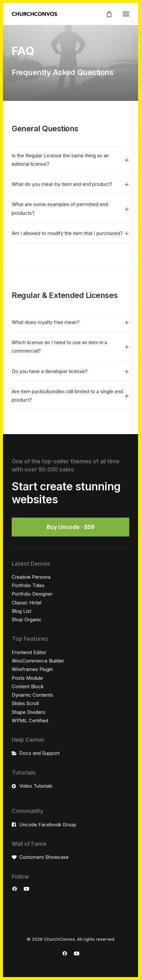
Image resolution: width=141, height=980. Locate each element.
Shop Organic (27, 619)
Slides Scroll (25, 703)
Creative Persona (31, 577)
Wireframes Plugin (32, 669)
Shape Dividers (28, 712)
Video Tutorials (36, 786)
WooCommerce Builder (38, 661)
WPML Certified (30, 721)
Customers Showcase (44, 857)
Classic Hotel (27, 603)
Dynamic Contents (32, 695)
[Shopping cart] (106, 14)
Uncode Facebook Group (48, 825)
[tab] (70, 160)
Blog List (21, 611)
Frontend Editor (29, 652)
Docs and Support (39, 753)
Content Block (28, 686)
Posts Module (27, 678)
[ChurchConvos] (35, 14)
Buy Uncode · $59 (70, 527)
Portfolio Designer (32, 594)
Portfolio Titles (28, 585)
